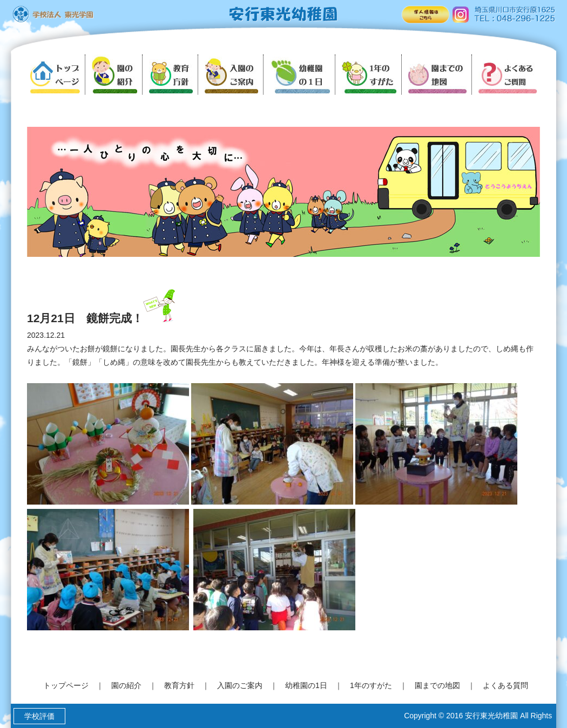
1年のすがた (371, 685)
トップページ (66, 685)
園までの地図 (437, 685)
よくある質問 (505, 685)
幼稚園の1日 (306, 685)
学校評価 (40, 717)
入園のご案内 (240, 685)
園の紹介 (126, 685)
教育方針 (179, 685)
